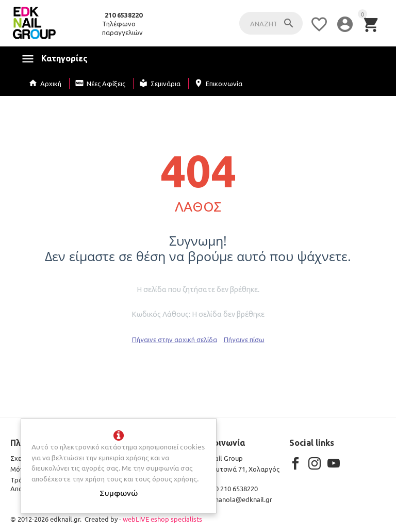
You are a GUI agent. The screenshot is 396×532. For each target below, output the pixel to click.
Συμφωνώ (119, 492)
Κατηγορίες (64, 58)
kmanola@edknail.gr (234, 499)
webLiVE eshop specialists (162, 519)
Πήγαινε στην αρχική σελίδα (175, 339)
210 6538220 (123, 15)
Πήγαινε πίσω (244, 339)
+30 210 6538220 (227, 488)
